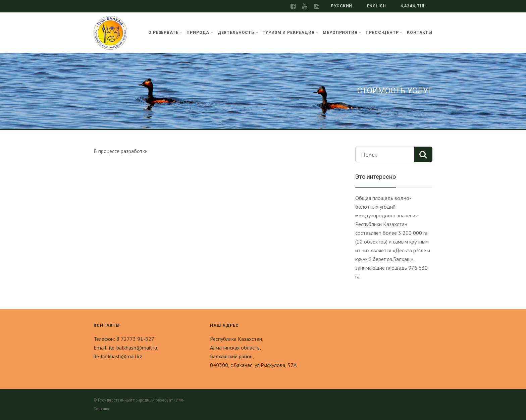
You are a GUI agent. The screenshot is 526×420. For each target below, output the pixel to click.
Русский (341, 6)
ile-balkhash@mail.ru (132, 348)
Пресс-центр (384, 33)
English (376, 6)
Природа (200, 33)
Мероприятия (342, 33)
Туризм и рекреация (291, 33)
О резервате (165, 33)
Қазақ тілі (413, 6)
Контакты (420, 33)
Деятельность (238, 33)
